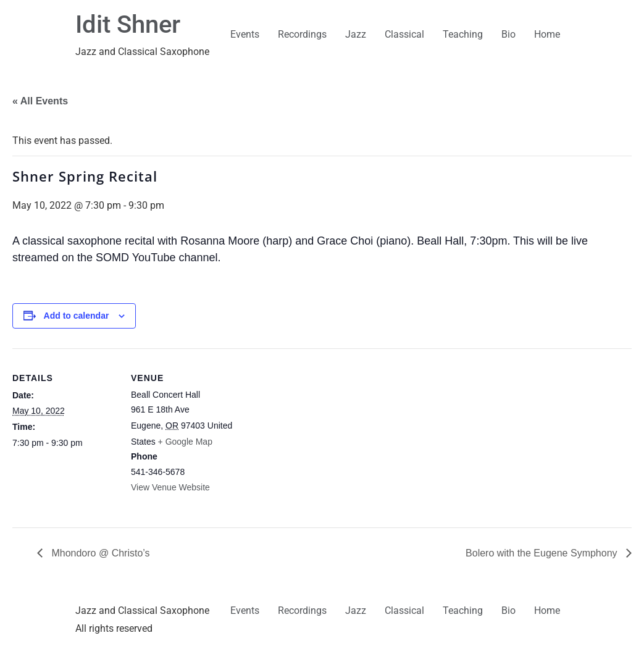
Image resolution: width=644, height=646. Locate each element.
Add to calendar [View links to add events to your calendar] (77, 316)
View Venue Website (170, 487)
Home (547, 34)
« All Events (40, 101)
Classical (404, 34)
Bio (508, 34)
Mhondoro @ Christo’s (99, 553)
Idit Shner (128, 24)
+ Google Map (185, 442)
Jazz (356, 34)
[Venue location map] (315, 434)
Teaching (463, 34)
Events (245, 34)
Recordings (302, 34)
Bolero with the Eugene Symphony (543, 553)
